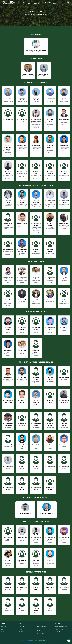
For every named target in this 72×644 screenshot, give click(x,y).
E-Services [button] (55, 3)
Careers (3, 629)
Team (50, 3)
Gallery (45, 3)
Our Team (4, 632)
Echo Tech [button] (29, 3)
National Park (41, 633)
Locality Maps (59, 632)
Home (14, 3)
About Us (18, 3)
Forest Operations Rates (61, 626)
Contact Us (61, 3)
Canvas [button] (24, 3)
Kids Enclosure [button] (37, 3)
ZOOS (39, 631)
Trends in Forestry (60, 629)
